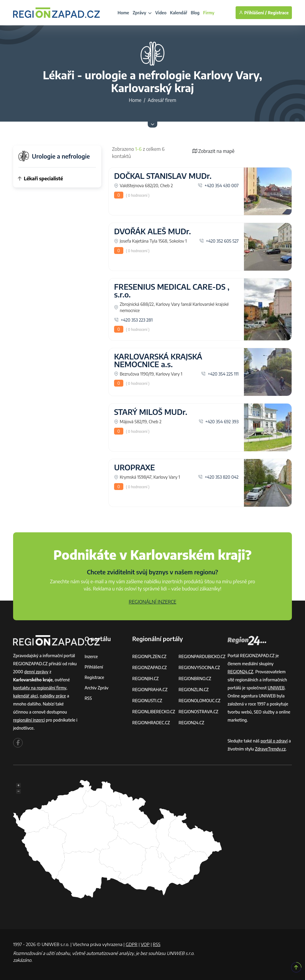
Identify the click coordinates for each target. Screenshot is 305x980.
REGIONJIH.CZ (146, 679)
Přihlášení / (253, 13)
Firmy (209, 13)
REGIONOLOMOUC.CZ (199, 701)
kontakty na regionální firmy (40, 688)
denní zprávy (36, 672)
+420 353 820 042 (218, 477)
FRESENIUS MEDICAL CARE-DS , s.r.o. (172, 291)
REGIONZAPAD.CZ (150, 667)
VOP (145, 944)
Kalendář (179, 13)
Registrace (278, 13)
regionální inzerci (29, 720)
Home (123, 13)
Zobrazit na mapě (214, 151)
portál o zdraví (274, 741)
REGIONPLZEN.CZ (149, 656)
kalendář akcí (25, 696)
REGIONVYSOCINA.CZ (199, 667)
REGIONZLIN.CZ (193, 690)
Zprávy (142, 13)
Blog (195, 13)
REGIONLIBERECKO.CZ (154, 712)
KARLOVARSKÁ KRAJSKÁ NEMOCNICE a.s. (158, 360)
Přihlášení (94, 667)
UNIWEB (276, 688)
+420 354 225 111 (220, 374)
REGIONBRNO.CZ (195, 679)
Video (161, 13)
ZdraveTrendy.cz (270, 749)
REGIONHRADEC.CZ (151, 723)
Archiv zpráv (97, 688)
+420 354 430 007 (218, 185)
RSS (88, 698)
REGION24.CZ (191, 723)
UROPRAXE (134, 467)
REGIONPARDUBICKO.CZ (202, 656)
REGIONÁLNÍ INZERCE (152, 602)
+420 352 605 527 (219, 241)
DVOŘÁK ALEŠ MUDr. (152, 231)
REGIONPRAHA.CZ (150, 690)
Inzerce (91, 656)
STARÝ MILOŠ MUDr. (151, 412)
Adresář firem (162, 100)
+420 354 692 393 (219, 421)
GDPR (132, 944)
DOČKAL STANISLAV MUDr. (163, 176)
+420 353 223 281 (133, 320)
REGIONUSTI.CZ (147, 701)
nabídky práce (53, 696)
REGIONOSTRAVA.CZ (198, 712)
